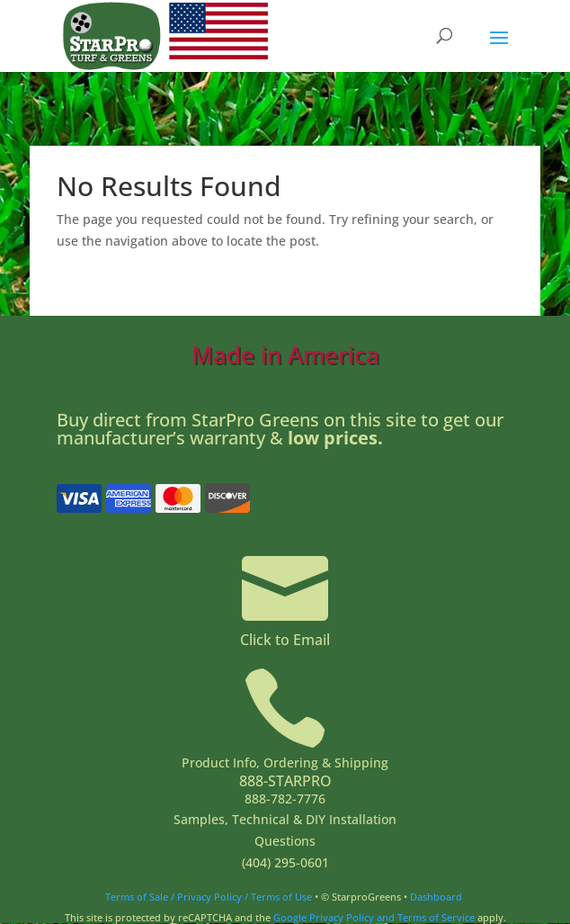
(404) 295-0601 (285, 862)
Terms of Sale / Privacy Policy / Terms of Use (209, 897)
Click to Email (285, 640)
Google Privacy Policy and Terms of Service (374, 917)
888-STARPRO (285, 781)
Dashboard (436, 897)
